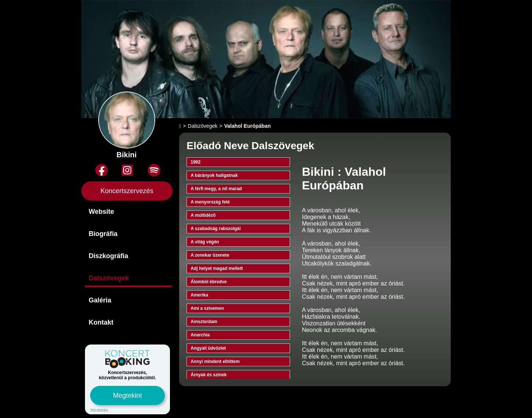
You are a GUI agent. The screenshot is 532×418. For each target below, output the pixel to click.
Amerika (199, 295)
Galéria (100, 300)
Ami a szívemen (207, 308)
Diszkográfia (108, 256)
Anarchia (200, 335)
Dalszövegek (109, 278)
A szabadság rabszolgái (216, 229)
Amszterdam (204, 322)
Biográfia (103, 234)
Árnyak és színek (209, 375)
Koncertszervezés (127, 191)
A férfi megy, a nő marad (216, 189)
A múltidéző (203, 215)
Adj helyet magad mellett (217, 268)
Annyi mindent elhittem (215, 362)
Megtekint (127, 395)
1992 (196, 162)
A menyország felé (210, 202)
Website (101, 212)
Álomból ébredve (209, 282)
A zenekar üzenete (210, 255)
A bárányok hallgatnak (214, 175)
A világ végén (205, 242)
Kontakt (101, 322)
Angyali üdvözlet (208, 348)
